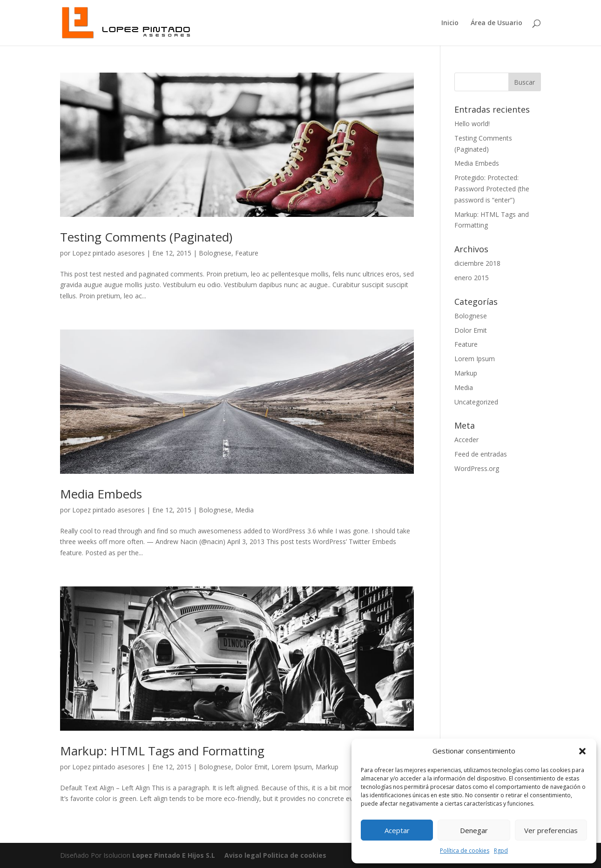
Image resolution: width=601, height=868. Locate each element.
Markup (327, 767)
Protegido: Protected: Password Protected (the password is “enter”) (492, 189)
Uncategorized (476, 402)
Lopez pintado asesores (108, 253)
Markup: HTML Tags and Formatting (162, 751)
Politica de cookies (294, 855)
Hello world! (472, 124)
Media (244, 510)
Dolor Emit (251, 767)
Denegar (474, 830)
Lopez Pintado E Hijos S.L (174, 855)
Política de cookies (465, 851)
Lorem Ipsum (292, 767)
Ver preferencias (551, 830)
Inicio (450, 23)
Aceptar (397, 830)
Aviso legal (243, 855)
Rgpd (501, 851)
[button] (582, 751)
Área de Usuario (496, 23)
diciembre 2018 (477, 263)
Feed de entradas (481, 454)
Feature (247, 253)
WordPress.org (477, 468)
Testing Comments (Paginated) (146, 237)
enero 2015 (472, 278)
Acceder (466, 440)
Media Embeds (101, 494)
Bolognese (215, 253)
